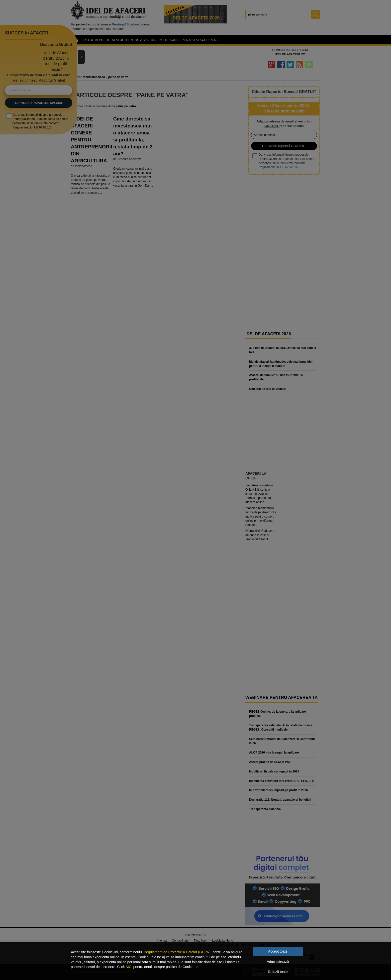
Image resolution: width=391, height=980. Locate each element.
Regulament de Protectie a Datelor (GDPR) (177, 952)
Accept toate (278, 951)
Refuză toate (278, 972)
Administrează (278, 962)
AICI (129, 967)
